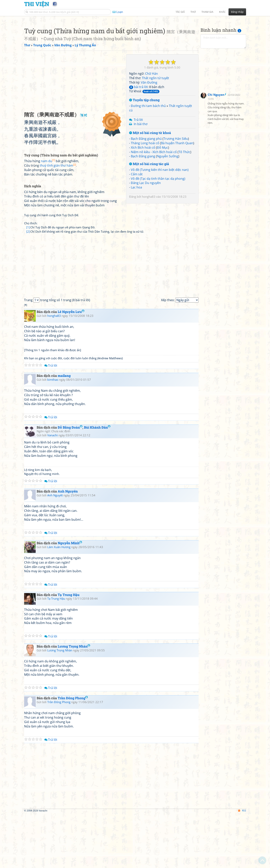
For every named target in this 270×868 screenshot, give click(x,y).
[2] (28, 286)
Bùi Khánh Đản (97, 481)
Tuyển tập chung (144, 154)
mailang (64, 430)
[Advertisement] (135, 45)
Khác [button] (222, 12)
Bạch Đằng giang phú (146, 193)
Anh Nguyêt (55, 549)
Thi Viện (37, 4)
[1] (28, 281)
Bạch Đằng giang (143, 210)
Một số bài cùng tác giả (149, 218)
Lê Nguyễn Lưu (71, 366)
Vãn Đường (149, 136)
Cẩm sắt (137, 228)
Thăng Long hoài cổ (145, 197)
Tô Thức (184, 206)
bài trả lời (138, 141)
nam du (48, 215)
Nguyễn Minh (70, 597)
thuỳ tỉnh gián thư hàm (58, 220)
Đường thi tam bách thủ (148, 160)
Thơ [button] (193, 12)
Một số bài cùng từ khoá (150, 187)
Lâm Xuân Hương (59, 601)
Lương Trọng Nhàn (74, 700)
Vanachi (52, 489)
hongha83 (149, 251)
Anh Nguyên (68, 545)
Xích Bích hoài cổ (143, 202)
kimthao (53, 434)
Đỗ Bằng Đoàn (70, 481)
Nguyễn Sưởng (168, 210)
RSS (242, 865)
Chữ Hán (152, 128)
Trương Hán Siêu (176, 193)
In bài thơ (141, 178)
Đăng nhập (237, 12)
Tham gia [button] (207, 12)
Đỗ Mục (163, 202)
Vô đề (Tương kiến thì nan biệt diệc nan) (160, 224)
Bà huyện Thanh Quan (177, 197)
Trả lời (138, 174)
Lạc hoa (136, 241)
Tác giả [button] (180, 12)
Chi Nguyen (216, 149)
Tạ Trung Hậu (69, 649)
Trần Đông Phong (73, 752)
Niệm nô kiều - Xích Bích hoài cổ (154, 206)
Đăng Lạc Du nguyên (146, 237)
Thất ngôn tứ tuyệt (155, 132)
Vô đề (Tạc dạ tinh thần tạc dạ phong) (158, 233)
